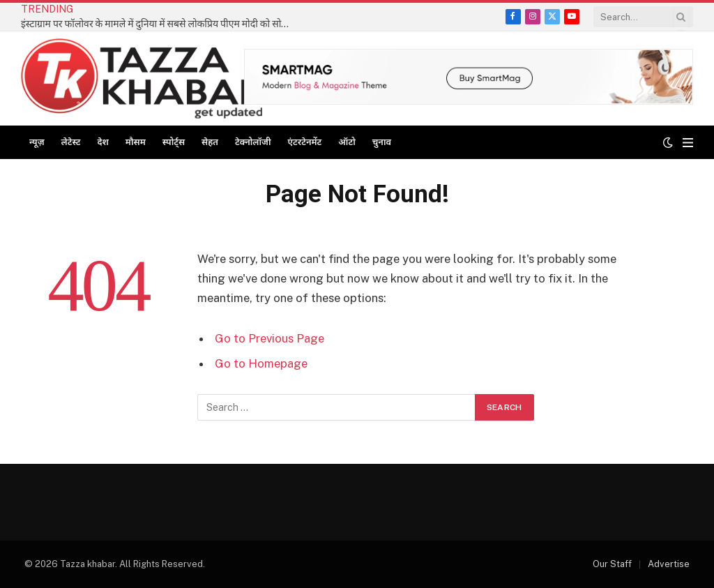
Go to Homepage (261, 363)
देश (102, 142)
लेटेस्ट (71, 142)
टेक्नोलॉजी (253, 142)
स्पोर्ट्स (174, 142)
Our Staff (612, 564)
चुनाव (382, 142)
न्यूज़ (37, 142)
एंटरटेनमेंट (305, 142)
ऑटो (347, 142)
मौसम (136, 142)
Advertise (669, 564)
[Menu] (688, 143)
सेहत (210, 142)
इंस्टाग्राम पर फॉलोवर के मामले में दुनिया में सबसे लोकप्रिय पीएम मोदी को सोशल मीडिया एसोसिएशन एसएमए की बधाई (160, 24)
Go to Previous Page (269, 338)
